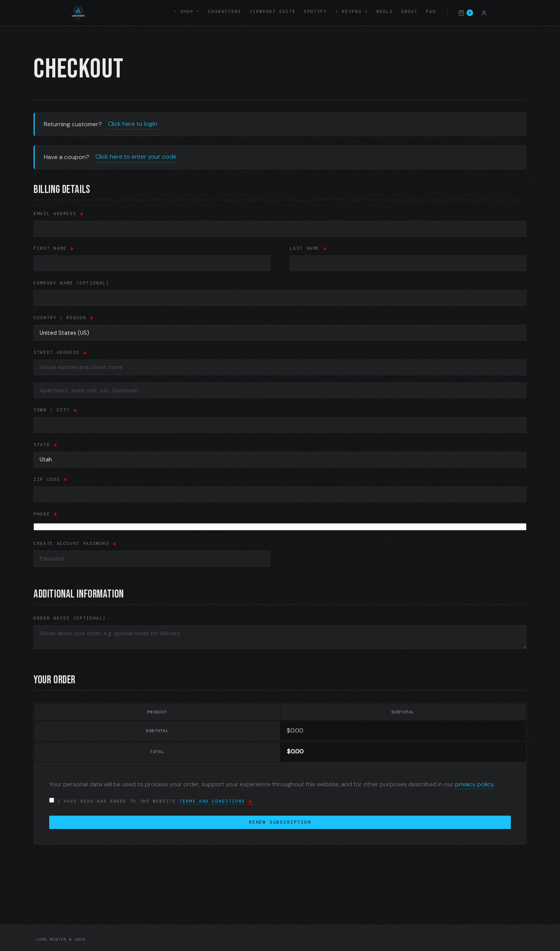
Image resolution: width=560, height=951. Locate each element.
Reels (384, 11)
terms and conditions (212, 798)
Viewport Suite (273, 11)
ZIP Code (51, 476)
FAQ (431, 11)
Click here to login (132, 124)
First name (54, 249)
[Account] (484, 13)
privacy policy (474, 781)
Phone (46, 511)
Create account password (75, 541)
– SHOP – (187, 11)
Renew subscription (280, 819)
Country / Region (64, 318)
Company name (71, 283)
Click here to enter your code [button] (136, 157)
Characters (225, 11)
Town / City (56, 409)
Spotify (315, 11)
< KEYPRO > (351, 11)
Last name (309, 249)
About (409, 11)
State (46, 443)
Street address (61, 351)
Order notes (70, 615)
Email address (59, 214)
